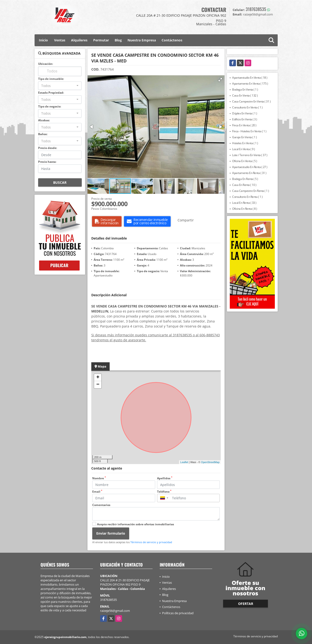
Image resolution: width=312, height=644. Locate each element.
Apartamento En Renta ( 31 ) (249, 173)
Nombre (99, 478)
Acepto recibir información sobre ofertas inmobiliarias (136, 524)
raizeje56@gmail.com (115, 611)
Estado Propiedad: (51, 93)
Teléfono (164, 492)
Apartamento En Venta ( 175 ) (250, 84)
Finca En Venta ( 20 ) (244, 125)
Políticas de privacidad (178, 613)
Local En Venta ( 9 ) (243, 149)
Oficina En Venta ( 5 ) (245, 161)
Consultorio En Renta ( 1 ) (247, 197)
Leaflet (184, 462)
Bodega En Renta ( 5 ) (245, 179)
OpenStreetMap (210, 462)
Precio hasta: (47, 162)
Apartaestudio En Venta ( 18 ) (250, 78)
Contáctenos (172, 40)
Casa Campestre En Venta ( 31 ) (251, 101)
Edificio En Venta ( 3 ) (245, 119)
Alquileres (79, 40)
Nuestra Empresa (142, 40)
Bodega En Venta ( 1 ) (245, 89)
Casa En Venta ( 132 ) (245, 95)
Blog (118, 40)
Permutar (101, 40)
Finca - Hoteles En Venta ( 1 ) (249, 131)
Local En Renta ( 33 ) (244, 203)
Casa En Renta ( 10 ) (244, 185)
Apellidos (165, 478)
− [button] (98, 385)
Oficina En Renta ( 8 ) (245, 209)
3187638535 (256, 9)
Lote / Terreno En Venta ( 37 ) (250, 155)
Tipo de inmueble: (51, 79)
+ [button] (98, 378)
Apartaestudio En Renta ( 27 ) (250, 167)
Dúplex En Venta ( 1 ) (245, 113)
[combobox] (60, 86)
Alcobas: (44, 120)
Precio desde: (48, 148)
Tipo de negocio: (50, 106)
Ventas (60, 40)
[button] (220, 80)
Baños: (43, 134)
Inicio (43, 40)
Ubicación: (46, 64)
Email (97, 492)
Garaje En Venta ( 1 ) (245, 137)
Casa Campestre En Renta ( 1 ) (251, 191)
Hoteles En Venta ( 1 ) (245, 143)
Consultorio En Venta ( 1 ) (247, 107)
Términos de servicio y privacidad (151, 542)
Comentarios (101, 505)
